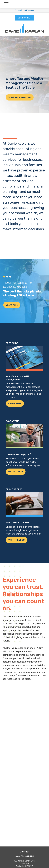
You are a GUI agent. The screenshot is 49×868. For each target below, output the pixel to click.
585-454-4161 (27, 856)
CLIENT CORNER (25, 18)
